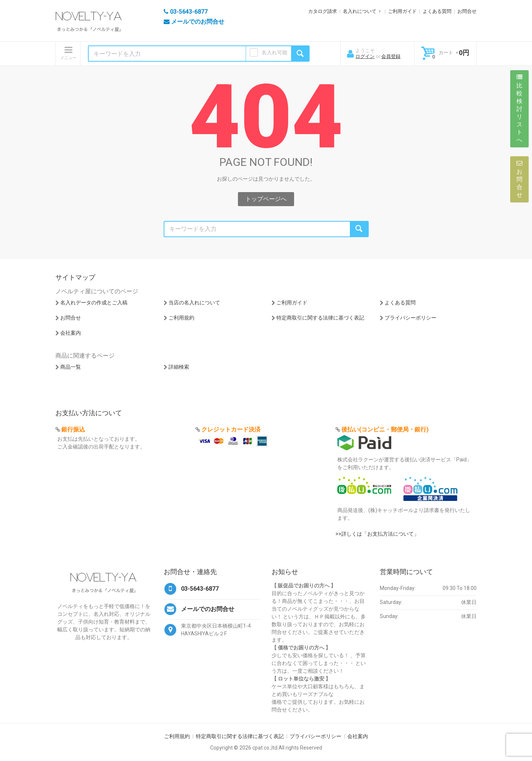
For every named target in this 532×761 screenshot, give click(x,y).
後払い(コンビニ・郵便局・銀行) (385, 429)
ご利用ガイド (402, 11)
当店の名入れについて (194, 303)
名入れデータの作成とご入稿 (94, 303)
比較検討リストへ (519, 109)
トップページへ (266, 199)
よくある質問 (437, 11)
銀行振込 (73, 429)
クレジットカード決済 (231, 429)
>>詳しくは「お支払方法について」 (377, 534)
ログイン (365, 56)
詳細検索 (179, 367)
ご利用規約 (181, 318)
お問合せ (467, 11)
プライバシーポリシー (410, 318)
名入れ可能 (274, 52)
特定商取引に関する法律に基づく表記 (320, 318)
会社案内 (71, 333)
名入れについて (360, 11)
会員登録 (391, 56)
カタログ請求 (323, 11)
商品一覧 (71, 367)
